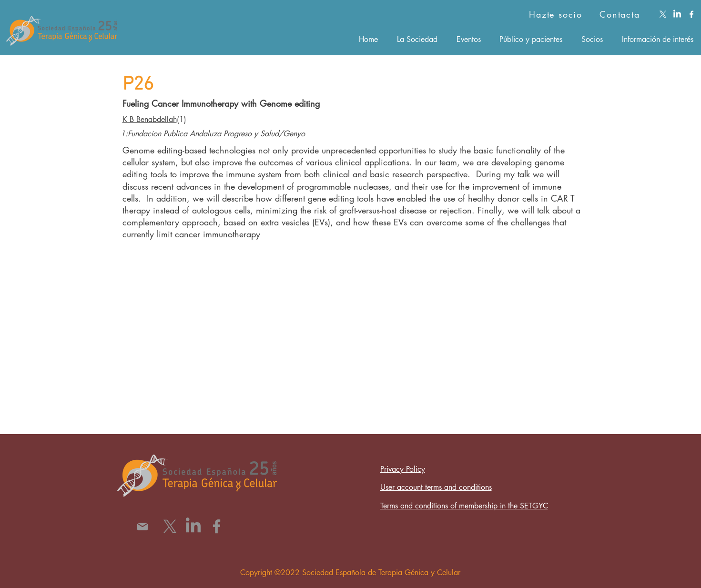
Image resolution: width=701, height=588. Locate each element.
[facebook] (691, 14)
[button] (417, 39)
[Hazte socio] (541, 14)
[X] (663, 14)
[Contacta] (621, 14)
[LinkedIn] (677, 14)
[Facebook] (217, 526)
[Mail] (143, 526)
